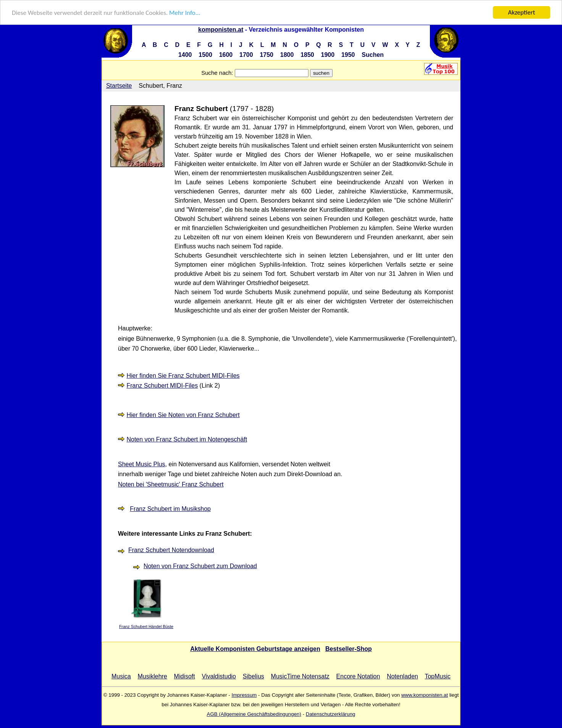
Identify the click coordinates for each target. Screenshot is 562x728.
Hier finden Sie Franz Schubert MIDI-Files (183, 376)
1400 (185, 55)
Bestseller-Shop (349, 649)
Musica (121, 676)
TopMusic (438, 676)
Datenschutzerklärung (331, 714)
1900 (328, 55)
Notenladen (402, 676)
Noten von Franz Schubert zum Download (200, 566)
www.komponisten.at (425, 695)
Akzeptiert (522, 12)
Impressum (244, 695)
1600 (226, 55)
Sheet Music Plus (142, 464)
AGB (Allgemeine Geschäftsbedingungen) (254, 714)
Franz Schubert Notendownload (171, 550)
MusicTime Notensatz (300, 676)
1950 (348, 55)
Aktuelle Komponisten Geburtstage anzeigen (255, 649)
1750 (266, 55)
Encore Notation (358, 676)
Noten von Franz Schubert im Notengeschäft (187, 439)
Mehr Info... (185, 13)
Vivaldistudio (219, 676)
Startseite (119, 86)
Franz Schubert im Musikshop (170, 509)
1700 (246, 55)
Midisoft (185, 676)
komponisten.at (221, 30)
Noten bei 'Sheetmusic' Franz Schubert (171, 484)
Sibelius (254, 676)
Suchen (373, 55)
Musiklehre (152, 676)
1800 (287, 55)
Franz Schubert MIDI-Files (162, 386)
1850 (307, 55)
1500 (205, 55)
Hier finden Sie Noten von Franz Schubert (183, 415)
